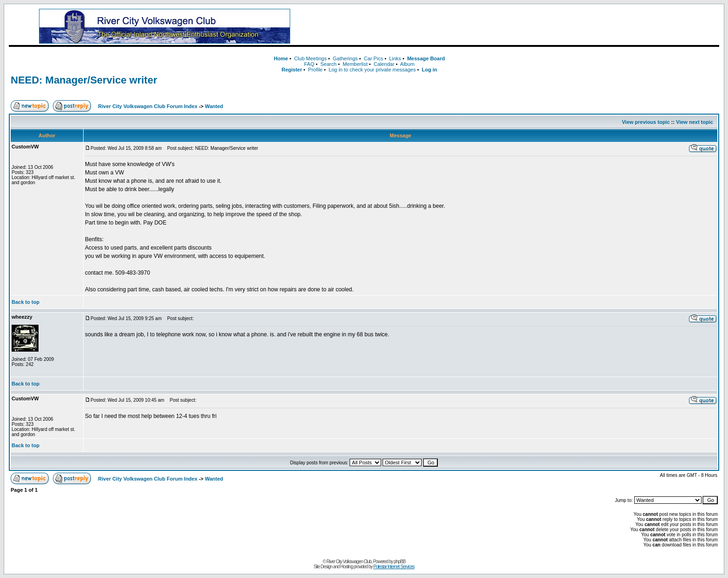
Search (328, 64)
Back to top (26, 302)
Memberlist (355, 64)
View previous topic (646, 122)
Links (395, 58)
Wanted (214, 106)
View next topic (695, 122)
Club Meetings (310, 58)
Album (407, 64)
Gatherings (345, 58)
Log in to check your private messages (372, 70)
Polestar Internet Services (394, 567)
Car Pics (374, 58)
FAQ (309, 64)
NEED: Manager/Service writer (84, 80)
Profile (315, 70)
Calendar (384, 64)
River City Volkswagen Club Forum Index (148, 106)
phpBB (400, 562)
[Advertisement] (522, 26)
